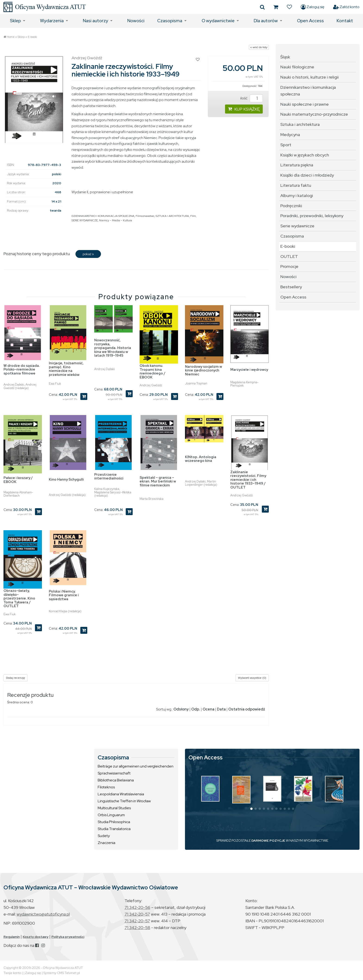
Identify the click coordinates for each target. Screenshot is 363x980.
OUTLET (289, 256)
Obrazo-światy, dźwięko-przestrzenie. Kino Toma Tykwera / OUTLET (19, 598)
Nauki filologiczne (297, 67)
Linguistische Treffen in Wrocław (124, 801)
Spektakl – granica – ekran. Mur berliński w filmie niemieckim (158, 481)
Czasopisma (170, 21)
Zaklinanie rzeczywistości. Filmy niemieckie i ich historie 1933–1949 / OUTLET (248, 480)
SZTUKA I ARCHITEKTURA (172, 216)
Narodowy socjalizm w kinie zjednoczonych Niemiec (203, 370)
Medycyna (290, 135)
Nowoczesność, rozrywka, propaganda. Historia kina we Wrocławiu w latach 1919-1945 (113, 348)
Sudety (104, 836)
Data (221, 709)
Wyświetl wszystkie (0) (252, 678)
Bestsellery (291, 287)
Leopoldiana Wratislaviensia (121, 794)
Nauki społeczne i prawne (305, 104)
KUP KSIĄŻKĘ (244, 109)
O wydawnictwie (218, 21)
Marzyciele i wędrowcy (249, 370)
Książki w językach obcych (305, 155)
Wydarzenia (52, 21)
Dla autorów (266, 21)
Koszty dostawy (36, 937)
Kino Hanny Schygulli (66, 479)
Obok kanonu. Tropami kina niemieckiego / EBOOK (152, 371)
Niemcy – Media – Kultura (116, 220)
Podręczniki (291, 206)
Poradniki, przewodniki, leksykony (312, 216)
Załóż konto (346, 7)
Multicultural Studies (114, 808)
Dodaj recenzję (16, 678)
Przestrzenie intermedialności (109, 477)
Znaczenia (106, 843)
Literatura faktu (296, 185)
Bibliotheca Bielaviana (116, 780)
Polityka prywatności (68, 937)
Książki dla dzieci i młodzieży (307, 175)
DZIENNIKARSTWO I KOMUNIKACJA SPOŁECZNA (103, 216)
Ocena (208, 709)
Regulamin (12, 937)
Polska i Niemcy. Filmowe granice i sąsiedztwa (64, 595)
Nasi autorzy (95, 21)
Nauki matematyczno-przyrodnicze (314, 114)
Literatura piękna (297, 165)
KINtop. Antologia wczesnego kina (201, 459)
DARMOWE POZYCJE (268, 840)
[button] (251, 809)
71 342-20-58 (137, 928)
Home (11, 37)
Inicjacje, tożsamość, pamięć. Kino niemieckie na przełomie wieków (66, 369)
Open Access (310, 21)
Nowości (136, 21)
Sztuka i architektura (300, 124)
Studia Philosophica (114, 822)
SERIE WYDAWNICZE (85, 220)
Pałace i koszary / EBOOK (18, 480)
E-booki (32, 37)
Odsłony (181, 709)
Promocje (289, 266)
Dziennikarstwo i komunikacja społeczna (308, 91)
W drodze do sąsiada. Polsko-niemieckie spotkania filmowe (22, 369)
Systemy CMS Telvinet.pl (62, 973)
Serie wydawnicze (297, 226)
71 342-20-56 (137, 907)
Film (193, 216)
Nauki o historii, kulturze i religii (310, 77)
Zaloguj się (313, 7)
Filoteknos (106, 787)
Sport (286, 145)
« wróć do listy (259, 47)
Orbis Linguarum (111, 815)
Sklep (15, 21)
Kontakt (345, 21)
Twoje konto (12, 973)
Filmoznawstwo (145, 216)
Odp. (196, 709)
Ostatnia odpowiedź (247, 709)
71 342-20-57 (137, 914)
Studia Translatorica (114, 829)
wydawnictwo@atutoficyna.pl (43, 914)
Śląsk (285, 57)
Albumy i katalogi (297, 195)
